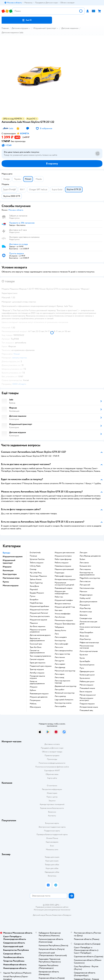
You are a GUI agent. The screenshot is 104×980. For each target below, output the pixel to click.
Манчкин (83, 592)
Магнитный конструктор (65, 671)
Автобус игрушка (37, 673)
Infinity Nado (35, 566)
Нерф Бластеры (36, 603)
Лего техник (60, 657)
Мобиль (33, 704)
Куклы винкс (85, 678)
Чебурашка (59, 627)
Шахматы (83, 615)
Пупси (33, 596)
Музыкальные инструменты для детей (64, 584)
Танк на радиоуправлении (40, 656)
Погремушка (35, 700)
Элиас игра (84, 636)
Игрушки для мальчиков (65, 553)
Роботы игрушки (62, 563)
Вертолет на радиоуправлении (37, 639)
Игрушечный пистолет (39, 610)
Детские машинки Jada (12, 33)
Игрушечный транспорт (45, 28)
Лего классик (85, 581)
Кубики (33, 690)
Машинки (34, 623)
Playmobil (34, 590)
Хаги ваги (59, 610)
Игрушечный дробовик (39, 606)
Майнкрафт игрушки (63, 576)
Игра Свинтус (85, 639)
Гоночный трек (36, 644)
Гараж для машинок (38, 663)
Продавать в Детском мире (52, 748)
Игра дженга (85, 605)
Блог (52, 846)
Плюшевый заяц (86, 710)
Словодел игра (86, 618)
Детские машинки (70, 28)
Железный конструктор (65, 693)
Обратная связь (52, 774)
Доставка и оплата (52, 744)
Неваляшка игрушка (63, 566)
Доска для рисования (88, 602)
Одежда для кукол (87, 671)
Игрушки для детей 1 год (65, 607)
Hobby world (85, 598)
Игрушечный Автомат (39, 613)
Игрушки (34, 687)
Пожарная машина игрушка (37, 677)
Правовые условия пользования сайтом (52, 907)
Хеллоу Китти (60, 630)
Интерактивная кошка (89, 707)
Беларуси (67, 915)
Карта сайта (52, 778)
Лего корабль (60, 706)
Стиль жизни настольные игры (90, 628)
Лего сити (59, 647)
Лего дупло (59, 661)
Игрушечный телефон (64, 600)
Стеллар (33, 569)
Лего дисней (85, 585)
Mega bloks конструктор (90, 578)
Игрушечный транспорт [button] (9, 562)
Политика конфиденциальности (52, 763)
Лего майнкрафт (61, 644)
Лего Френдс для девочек (90, 556)
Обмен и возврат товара (52, 752)
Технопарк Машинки (38, 576)
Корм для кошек (52, 861)
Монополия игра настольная (87, 647)
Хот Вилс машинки (38, 626)
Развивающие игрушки (39, 694)
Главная (5, 28)
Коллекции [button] (8, 570)
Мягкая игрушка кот (88, 695)
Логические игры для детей (88, 623)
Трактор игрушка (37, 669)
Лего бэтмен (60, 617)
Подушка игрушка (87, 704)
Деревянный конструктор (66, 686)
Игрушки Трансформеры (65, 624)
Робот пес (59, 597)
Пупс (82, 668)
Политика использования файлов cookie (52, 767)
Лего (57, 634)
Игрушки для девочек (39, 697)
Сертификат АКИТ (52, 771)
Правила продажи (52, 755)
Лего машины (85, 569)
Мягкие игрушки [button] (11, 586)
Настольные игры (87, 588)
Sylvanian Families (37, 559)
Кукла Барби (85, 661)
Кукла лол (84, 655)
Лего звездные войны (64, 651)
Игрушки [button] (7, 567)
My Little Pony (36, 573)
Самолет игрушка (37, 659)
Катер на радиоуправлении (37, 682)
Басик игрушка (86, 692)
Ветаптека (52, 876)
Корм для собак (52, 868)
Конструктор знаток (63, 703)
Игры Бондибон (86, 633)
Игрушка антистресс (63, 556)
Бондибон (34, 600)
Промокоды (52, 759)
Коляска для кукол (87, 675)
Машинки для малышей (64, 569)
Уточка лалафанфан (63, 614)
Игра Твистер (85, 608)
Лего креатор (60, 696)
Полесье (33, 556)
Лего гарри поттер (62, 654)
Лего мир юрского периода (62, 682)
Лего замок (84, 563)
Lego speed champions (64, 700)
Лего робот (59, 690)
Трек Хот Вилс (36, 647)
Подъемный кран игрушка (41, 666)
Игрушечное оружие (38, 620)
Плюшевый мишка (87, 688)
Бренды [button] (6, 553)
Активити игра (86, 612)
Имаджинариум (86, 595)
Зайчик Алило (36, 579)
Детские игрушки (20, 28)
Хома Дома (34, 586)
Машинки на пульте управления (38, 631)
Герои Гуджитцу (36, 583)
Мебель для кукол (87, 682)
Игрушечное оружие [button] (13, 556)
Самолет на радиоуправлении (37, 652)
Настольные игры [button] (11, 578)
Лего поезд (59, 678)
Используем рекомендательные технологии (52, 910)
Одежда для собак (52, 872)
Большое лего (85, 566)
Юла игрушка (35, 707)
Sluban (82, 559)
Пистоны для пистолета (40, 616)
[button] (27, 20)
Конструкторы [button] (10, 574)
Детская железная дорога (40, 635)
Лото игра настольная (89, 651)
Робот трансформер (63, 559)
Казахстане (57, 915)
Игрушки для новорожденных (62, 592)
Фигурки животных (63, 604)
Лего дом (83, 553)
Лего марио (60, 674)
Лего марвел (60, 664)
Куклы (82, 658)
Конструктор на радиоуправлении (87, 574)
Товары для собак (52, 865)
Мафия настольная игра (89, 643)
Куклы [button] (6, 582)
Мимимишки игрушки (64, 620)
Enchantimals (35, 553)
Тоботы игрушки (37, 563)
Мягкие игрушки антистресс (86, 699)
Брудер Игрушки (37, 593)
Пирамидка (59, 573)
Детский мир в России (42, 915)
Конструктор (60, 641)
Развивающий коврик (64, 588)
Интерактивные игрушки (65, 579)
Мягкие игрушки (86, 685)
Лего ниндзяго (61, 637)
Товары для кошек (52, 857)
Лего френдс (60, 667)
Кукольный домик (87, 665)
